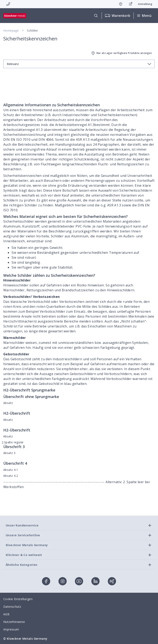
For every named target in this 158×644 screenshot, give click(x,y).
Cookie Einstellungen (18, 599)
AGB (6, 614)
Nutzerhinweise (14, 622)
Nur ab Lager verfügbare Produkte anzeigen (121, 53)
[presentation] (79, 322)
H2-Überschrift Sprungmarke (29, 390)
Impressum (11, 629)
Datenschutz (12, 607)
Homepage (11, 30)
